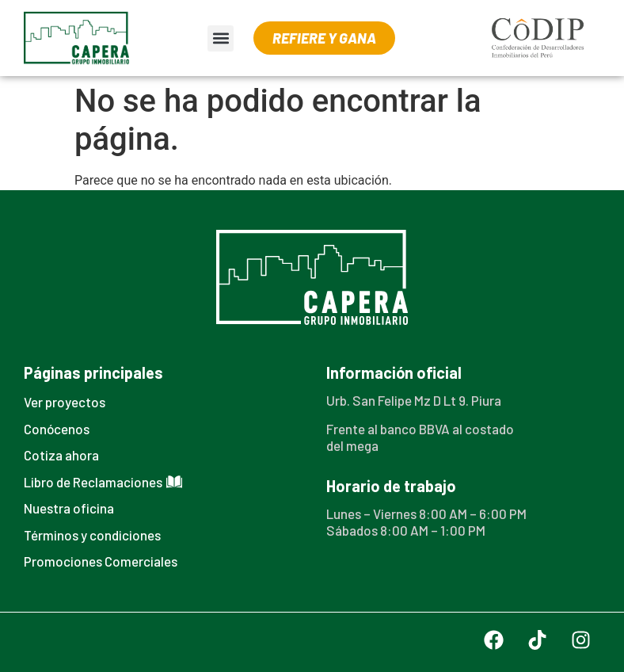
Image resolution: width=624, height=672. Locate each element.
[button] (221, 38)
